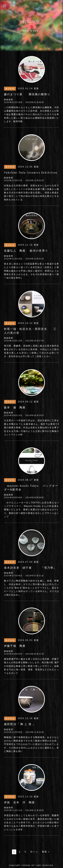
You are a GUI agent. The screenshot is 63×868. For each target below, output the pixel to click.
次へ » (34, 852)
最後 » (46, 852)
